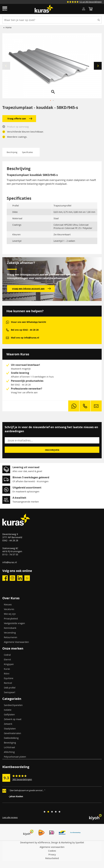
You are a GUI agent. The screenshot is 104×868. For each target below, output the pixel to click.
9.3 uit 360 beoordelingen (91, 2)
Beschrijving (12, 152)
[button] (98, 66)
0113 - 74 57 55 (10, 554)
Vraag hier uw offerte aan (24, 392)
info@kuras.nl (10, 562)
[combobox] (52, 20)
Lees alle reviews (10, 817)
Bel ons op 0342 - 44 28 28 (25, 330)
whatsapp (7, 322)
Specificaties (27, 152)
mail (7, 338)
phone (7, 330)
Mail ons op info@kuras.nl (25, 338)
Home (9, 27)
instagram (12, 578)
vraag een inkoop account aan (31, 289)
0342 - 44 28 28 (10, 540)
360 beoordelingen (22, 779)
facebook (5, 578)
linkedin (20, 578)
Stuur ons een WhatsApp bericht (28, 322)
